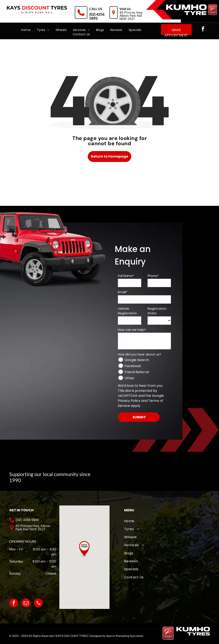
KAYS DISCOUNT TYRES (72, 636)
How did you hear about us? (139, 354)
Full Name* (126, 276)
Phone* (153, 276)
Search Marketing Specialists (125, 636)
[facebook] (203, 30)
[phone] (38, 603)
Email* (123, 292)
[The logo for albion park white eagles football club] (138, 475)
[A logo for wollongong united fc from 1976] (164, 475)
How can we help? (132, 330)
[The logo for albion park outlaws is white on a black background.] (190, 475)
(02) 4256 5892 (97, 16)
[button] (84, 549)
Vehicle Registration (127, 311)
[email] (26, 603)
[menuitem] (26, 30)
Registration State (157, 311)
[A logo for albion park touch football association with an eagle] (112, 475)
